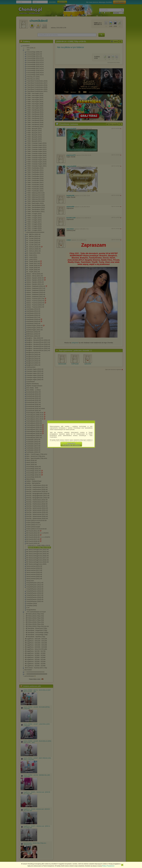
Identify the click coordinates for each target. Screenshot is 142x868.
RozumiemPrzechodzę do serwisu (71, 444)
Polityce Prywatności (108, 866)
